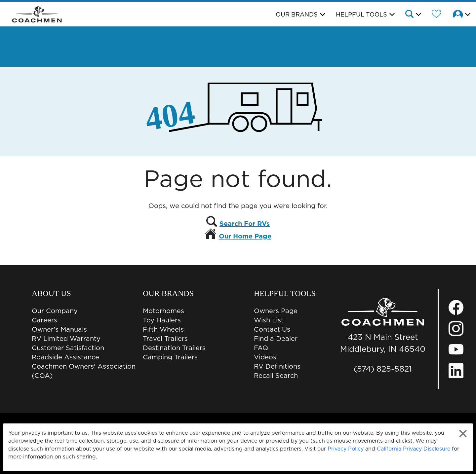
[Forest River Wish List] (436, 15)
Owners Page (276, 311)
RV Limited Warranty (66, 339)
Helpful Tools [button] (361, 14)
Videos (265, 357)
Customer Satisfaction (68, 348)
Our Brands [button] (297, 14)
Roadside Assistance (65, 357)
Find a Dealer (276, 339)
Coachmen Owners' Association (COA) (84, 371)
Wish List (269, 320)
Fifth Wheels (163, 329)
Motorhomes (163, 311)
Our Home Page (245, 236)
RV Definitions (277, 366)
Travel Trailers (165, 339)
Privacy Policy (346, 449)
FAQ (261, 348)
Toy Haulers (162, 320)
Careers (44, 320)
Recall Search (276, 376)
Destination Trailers (174, 348)
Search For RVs (245, 224)
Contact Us (272, 329)
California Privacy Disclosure (414, 449)
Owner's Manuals (59, 329)
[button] (413, 15)
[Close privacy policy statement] (463, 434)
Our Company (55, 311)
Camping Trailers (170, 357)
